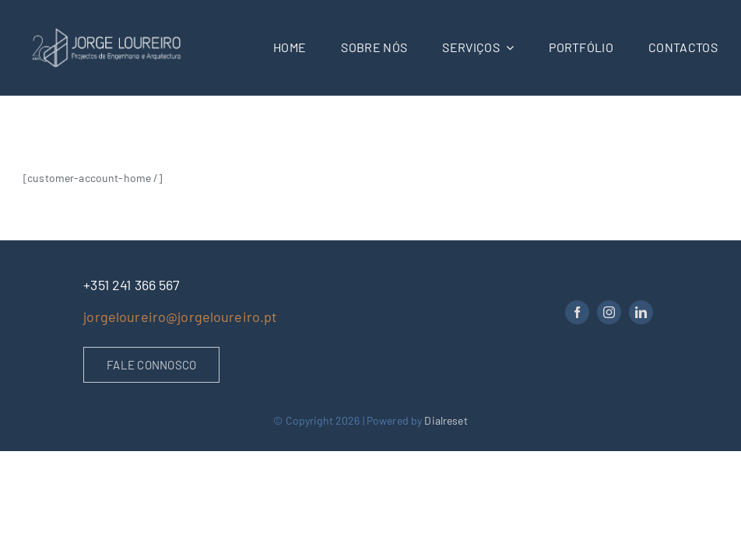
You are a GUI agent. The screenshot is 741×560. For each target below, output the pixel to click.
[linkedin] (641, 312)
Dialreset (446, 420)
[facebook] (577, 312)
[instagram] (609, 312)
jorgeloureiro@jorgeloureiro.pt (180, 317)
